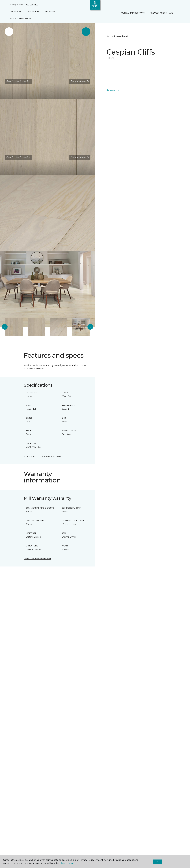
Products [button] (16, 12)
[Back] (5, 327)
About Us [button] (50, 12)
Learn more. (67, 863)
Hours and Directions (132, 13)
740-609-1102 (32, 5)
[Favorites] (122, 18)
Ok (157, 861)
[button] (119, 18)
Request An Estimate (161, 13)
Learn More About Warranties (37, 559)
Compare (113, 90)
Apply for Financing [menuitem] (21, 19)
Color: (18, 81)
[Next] (90, 327)
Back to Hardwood (117, 36)
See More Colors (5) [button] (80, 81)
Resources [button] (33, 12)
